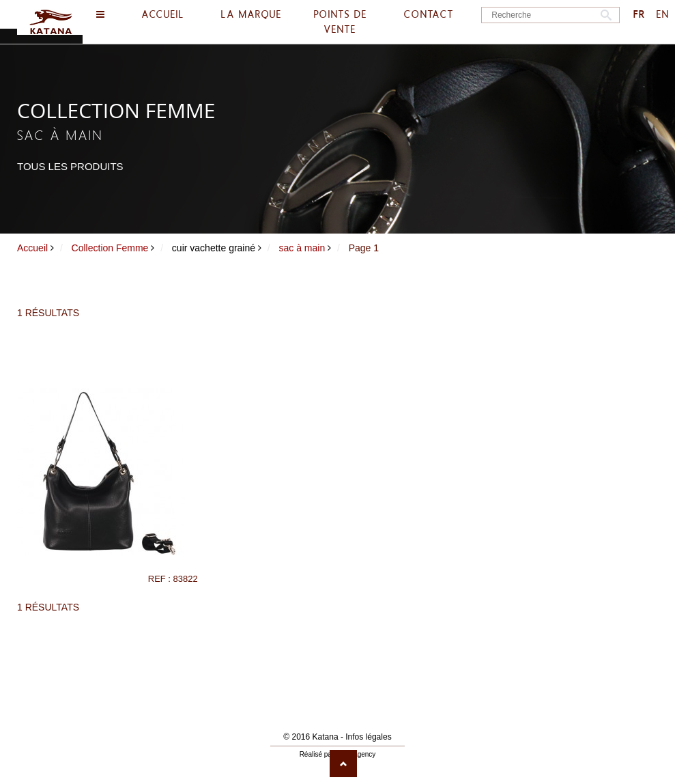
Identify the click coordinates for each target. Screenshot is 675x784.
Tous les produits (70, 166)
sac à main (302, 248)
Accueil (32, 248)
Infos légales (368, 737)
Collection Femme (110, 248)
